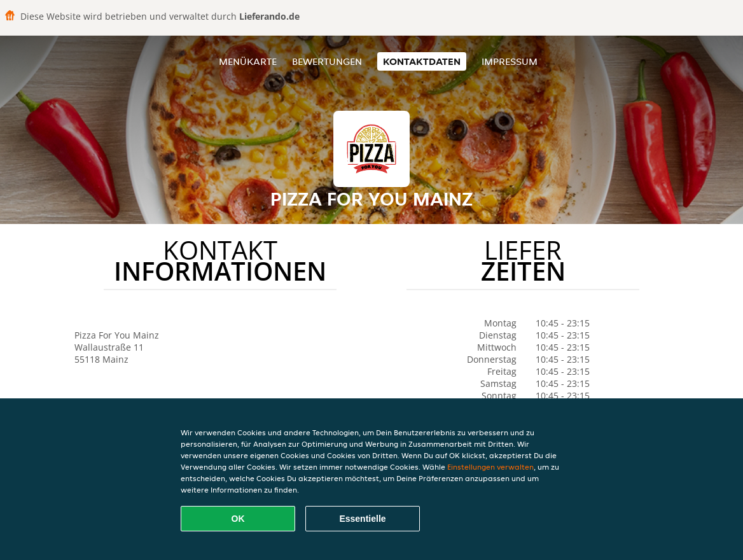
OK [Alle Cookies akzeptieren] (238, 519)
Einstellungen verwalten (490, 467)
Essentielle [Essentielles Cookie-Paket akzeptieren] (362, 519)
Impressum (510, 61)
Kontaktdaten (422, 61)
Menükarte (248, 61)
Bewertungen (327, 61)
